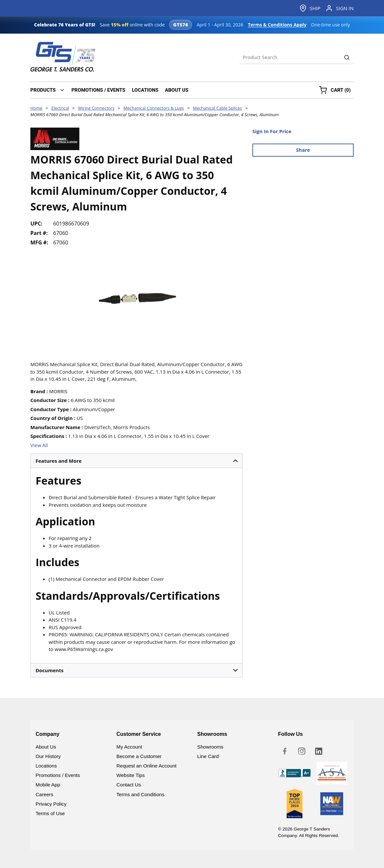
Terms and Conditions (141, 794)
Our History (48, 756)
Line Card (208, 756)
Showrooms (210, 747)
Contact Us (129, 785)
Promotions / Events (58, 775)
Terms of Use (50, 813)
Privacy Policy (51, 804)
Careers (44, 794)
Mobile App (48, 785)
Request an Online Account (147, 766)
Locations (46, 766)
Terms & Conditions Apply (277, 25)
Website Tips (131, 775)
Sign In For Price (272, 131)
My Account (129, 747)
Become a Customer (139, 756)
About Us (46, 747)
